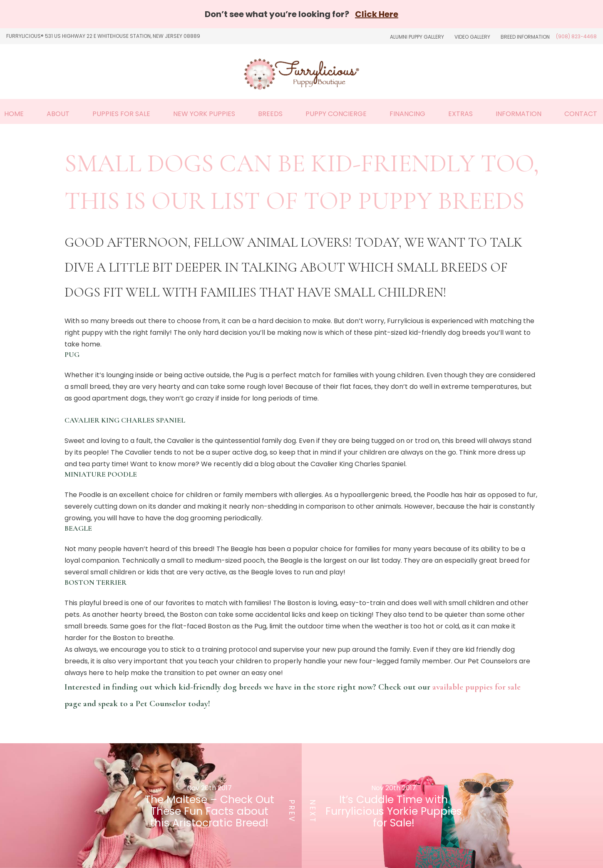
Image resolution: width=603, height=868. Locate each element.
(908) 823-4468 (576, 36)
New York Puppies (204, 114)
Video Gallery (472, 37)
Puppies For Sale (121, 114)
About (58, 114)
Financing (407, 114)
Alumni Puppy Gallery (417, 37)
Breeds (270, 114)
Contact (581, 114)
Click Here (377, 14)
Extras (460, 114)
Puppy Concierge (336, 114)
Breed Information (525, 37)
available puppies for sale (476, 687)
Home (14, 114)
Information (519, 114)
